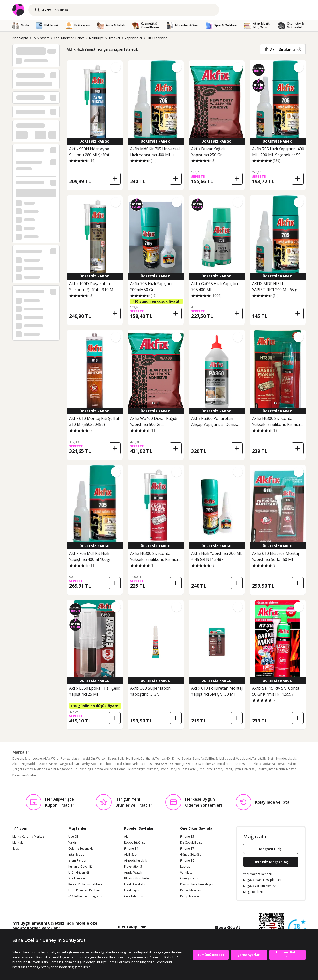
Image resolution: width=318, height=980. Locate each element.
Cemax (28, 769)
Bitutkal (262, 769)
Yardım (73, 843)
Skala (258, 764)
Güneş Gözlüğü (191, 855)
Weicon (101, 758)
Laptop (185, 867)
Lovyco (282, 764)
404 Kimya (173, 758)
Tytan (237, 769)
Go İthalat (147, 758)
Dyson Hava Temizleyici (197, 884)
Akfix (47, 758)
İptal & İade (76, 855)
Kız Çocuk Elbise (191, 843)
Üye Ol (73, 837)
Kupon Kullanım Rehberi (85, 884)
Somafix (198, 758)
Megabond (65, 769)
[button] (273, 133)
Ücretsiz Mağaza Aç (271, 862)
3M (264, 758)
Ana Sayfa (20, 38)
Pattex (65, 758)
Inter (272, 769)
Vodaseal (269, 764)
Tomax (160, 758)
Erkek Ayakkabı (135, 884)
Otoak (43, 764)
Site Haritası (77, 878)
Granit (228, 769)
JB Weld (188, 764)
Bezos (112, 758)
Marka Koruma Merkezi (29, 837)
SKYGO (166, 764)
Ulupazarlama (133, 764)
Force (218, 769)
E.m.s (148, 764)
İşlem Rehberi (78, 861)
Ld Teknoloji (82, 769)
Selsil (28, 758)
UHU (198, 764)
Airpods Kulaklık (136, 861)
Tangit (257, 758)
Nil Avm (74, 764)
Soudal (187, 758)
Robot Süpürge (135, 843)
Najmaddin (29, 764)
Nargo (63, 764)
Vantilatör (187, 873)
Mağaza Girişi (271, 849)
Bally (121, 758)
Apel (94, 764)
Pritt (250, 764)
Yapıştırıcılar (134, 38)
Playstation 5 (133, 867)
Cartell (193, 769)
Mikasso (153, 769)
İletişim (17, 849)
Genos (177, 764)
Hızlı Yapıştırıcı (157, 38)
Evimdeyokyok (286, 758)
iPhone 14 (131, 849)
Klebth (280, 769)
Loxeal (117, 764)
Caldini (51, 769)
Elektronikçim (136, 769)
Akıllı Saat (131, 855)
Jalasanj (76, 758)
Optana (98, 769)
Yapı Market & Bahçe (69, 38)
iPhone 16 (187, 861)
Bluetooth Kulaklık (137, 878)
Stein (271, 758)
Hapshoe (105, 764)
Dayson (18, 758)
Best (243, 764)
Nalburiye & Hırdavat (105, 38)
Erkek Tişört (132, 890)
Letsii (156, 764)
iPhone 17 (187, 849)
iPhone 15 (187, 837)
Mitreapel (228, 758)
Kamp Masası (189, 896)
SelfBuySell (213, 758)
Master (291, 769)
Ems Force (206, 769)
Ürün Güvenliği (79, 873)
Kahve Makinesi (191, 890)
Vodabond (244, 758)
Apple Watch (133, 873)
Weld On (89, 758)
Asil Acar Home (115, 769)
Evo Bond (132, 758)
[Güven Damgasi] (297, 928)
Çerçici (17, 769)
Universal (249, 769)
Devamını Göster (24, 775)
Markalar (19, 843)
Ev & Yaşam (41, 38)
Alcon (16, 764)
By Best (182, 769)
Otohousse (167, 769)
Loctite (37, 758)
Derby (85, 764)
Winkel (53, 764)
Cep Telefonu (134, 896)
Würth (55, 758)
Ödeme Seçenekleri (82, 849)
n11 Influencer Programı (85, 896)
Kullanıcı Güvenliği (81, 867)
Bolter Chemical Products (220, 764)
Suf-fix (292, 764)
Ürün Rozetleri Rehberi (84, 890)
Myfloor (40, 769)
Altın (127, 837)
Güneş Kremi (189, 878)
